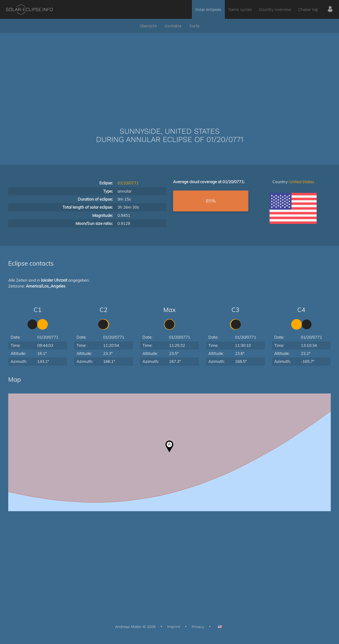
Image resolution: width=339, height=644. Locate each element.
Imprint (174, 627)
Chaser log (308, 9)
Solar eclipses (208, 9)
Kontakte (173, 26)
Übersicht (148, 26)
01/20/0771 (128, 183)
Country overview (275, 9)
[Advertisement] (169, 73)
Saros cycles (240, 9)
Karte (195, 26)
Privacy (198, 627)
